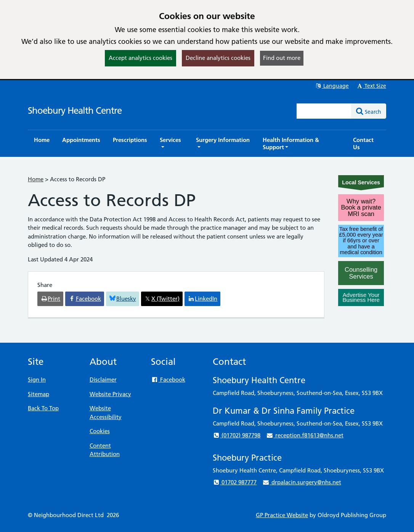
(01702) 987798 (237, 435)
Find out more (282, 58)
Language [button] (332, 86)
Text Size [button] (371, 86)
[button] (172, 143)
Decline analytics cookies (218, 58)
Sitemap (39, 394)
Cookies (100, 431)
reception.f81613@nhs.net (305, 435)
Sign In (37, 380)
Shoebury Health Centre (75, 110)
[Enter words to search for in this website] (324, 111)
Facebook (168, 380)
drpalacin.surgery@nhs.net (302, 482)
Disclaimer (103, 380)
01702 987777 (235, 482)
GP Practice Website (282, 515)
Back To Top (43, 408)
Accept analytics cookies (140, 58)
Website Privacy (110, 394)
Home (36, 179)
